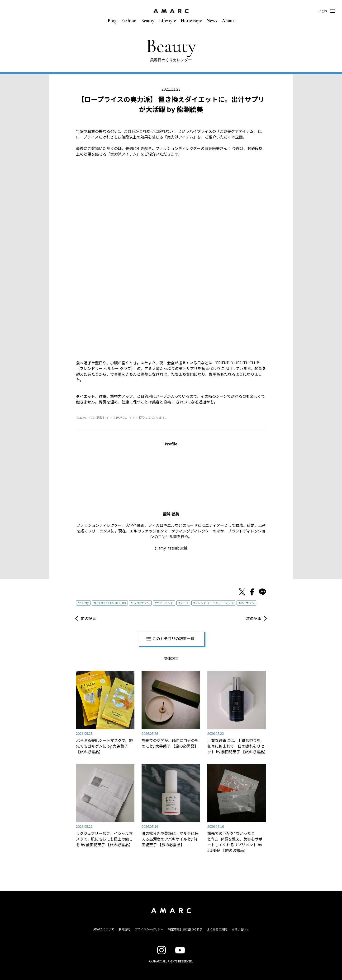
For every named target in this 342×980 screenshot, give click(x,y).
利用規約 (124, 929)
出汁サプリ (247, 603)
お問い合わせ (240, 929)
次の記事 (254, 618)
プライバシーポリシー (149, 929)
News (212, 21)
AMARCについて (104, 929)
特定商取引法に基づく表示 (185, 929)
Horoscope (191, 21)
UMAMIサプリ (141, 603)
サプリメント (165, 603)
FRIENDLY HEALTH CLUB (111, 603)
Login (322, 11)
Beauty (148, 21)
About (228, 21)
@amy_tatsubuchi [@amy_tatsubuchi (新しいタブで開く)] (171, 548)
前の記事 (88, 618)
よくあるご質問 (217, 929)
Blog (112, 21)
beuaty (84, 603)
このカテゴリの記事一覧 (173, 638)
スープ (184, 603)
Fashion (129, 21)
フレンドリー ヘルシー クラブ (214, 603)
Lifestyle (168, 21)
